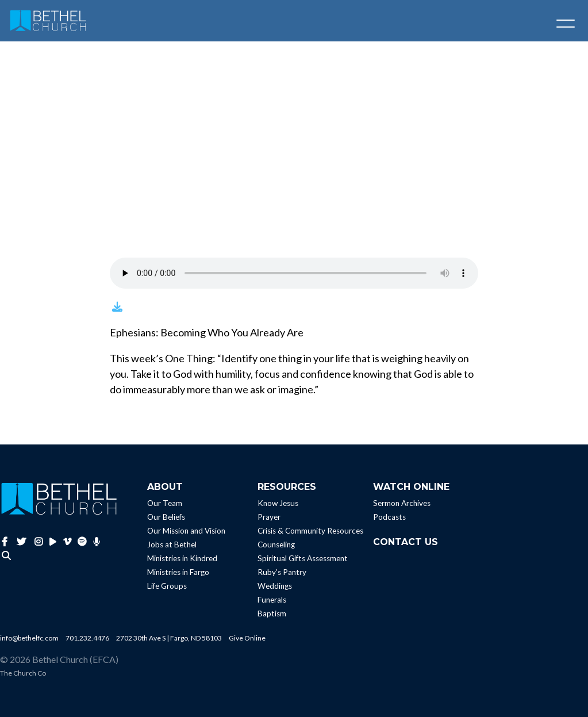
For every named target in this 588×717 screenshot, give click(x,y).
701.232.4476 (87, 638)
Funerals (272, 600)
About (165, 487)
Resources (287, 487)
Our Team (165, 503)
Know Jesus (278, 503)
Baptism (272, 614)
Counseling (276, 545)
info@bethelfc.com (29, 638)
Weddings (275, 586)
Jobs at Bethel (172, 545)
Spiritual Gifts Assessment (303, 558)
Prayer (269, 517)
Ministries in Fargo (178, 572)
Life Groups (167, 586)
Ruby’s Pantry (282, 572)
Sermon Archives (402, 503)
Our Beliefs (166, 517)
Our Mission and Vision (186, 531)
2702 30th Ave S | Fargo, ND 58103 (169, 638)
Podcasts (389, 517)
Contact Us (406, 542)
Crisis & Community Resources (310, 531)
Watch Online (411, 487)
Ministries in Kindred (182, 558)
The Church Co (23, 673)
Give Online (247, 638)
